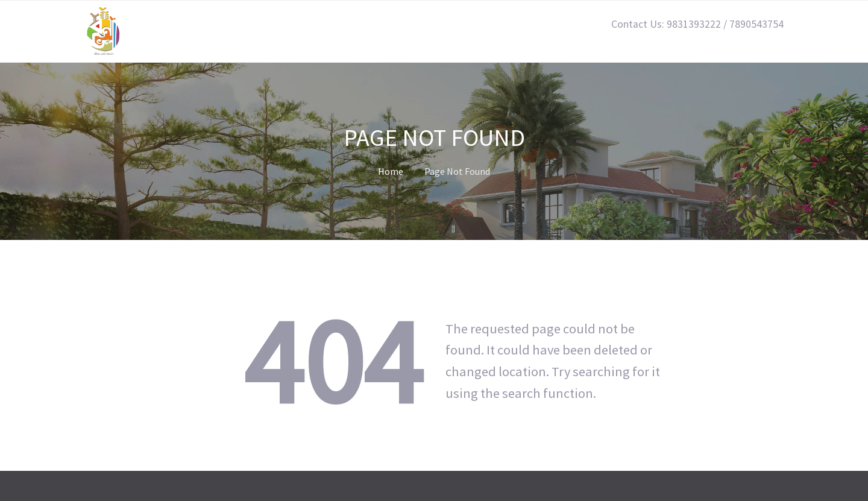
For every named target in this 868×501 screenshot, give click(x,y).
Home (391, 171)
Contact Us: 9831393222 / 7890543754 (697, 24)
